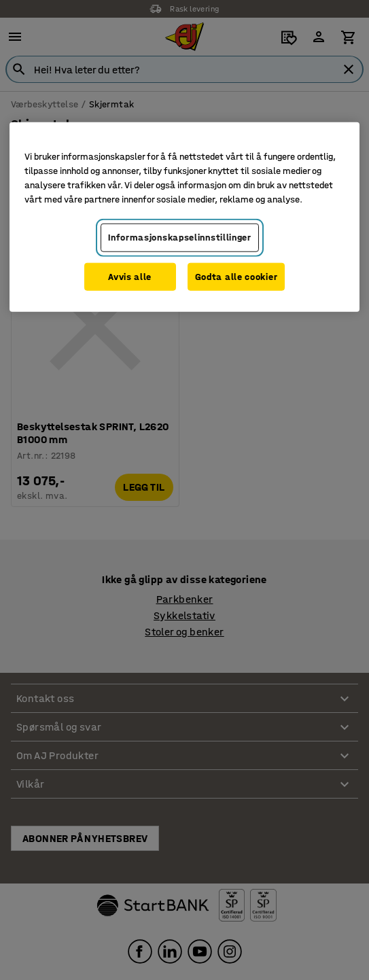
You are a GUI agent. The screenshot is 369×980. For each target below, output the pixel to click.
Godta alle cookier (236, 277)
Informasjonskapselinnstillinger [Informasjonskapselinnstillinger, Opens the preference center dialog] (180, 238)
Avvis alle (130, 277)
